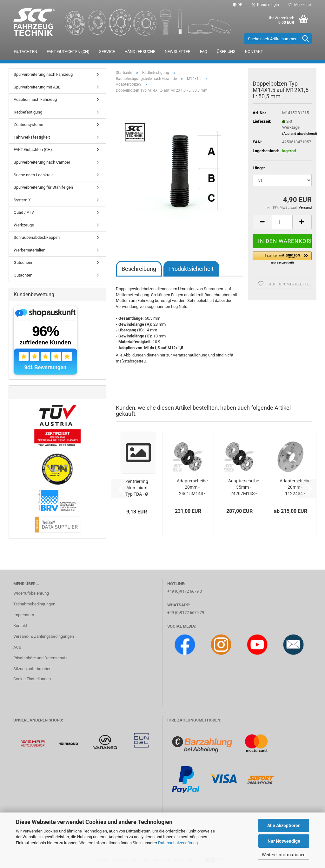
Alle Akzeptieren (284, 826)
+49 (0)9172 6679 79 (186, 613)
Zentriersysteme (28, 124)
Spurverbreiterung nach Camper (42, 162)
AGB (17, 647)
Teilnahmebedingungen (34, 604)
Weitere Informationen (284, 855)
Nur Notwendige (284, 841)
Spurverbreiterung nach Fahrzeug (43, 74)
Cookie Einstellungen (32, 679)
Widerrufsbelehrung (31, 593)
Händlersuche (140, 52)
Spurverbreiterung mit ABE (37, 87)
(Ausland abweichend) (300, 134)
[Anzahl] (282, 222)
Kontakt (254, 52)
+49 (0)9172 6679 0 (185, 591)
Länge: (259, 168)
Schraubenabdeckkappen (37, 237)
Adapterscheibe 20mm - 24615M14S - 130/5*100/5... (192, 487)
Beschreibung (139, 269)
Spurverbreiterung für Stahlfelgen (43, 187)
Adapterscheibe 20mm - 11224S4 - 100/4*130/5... (295, 487)
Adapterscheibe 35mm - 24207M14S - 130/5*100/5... (244, 487)
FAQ (204, 52)
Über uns (226, 52)
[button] (237, 5)
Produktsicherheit (191, 269)
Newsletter (178, 52)
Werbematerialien (30, 250)
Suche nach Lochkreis (34, 175)
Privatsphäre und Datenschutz (40, 658)
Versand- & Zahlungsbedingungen (44, 636)
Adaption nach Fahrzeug (35, 99)
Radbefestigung (28, 112)
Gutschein (23, 262)
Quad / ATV (24, 212)
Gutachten (26, 52)
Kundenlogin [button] (265, 5)
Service (107, 52)
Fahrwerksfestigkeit (32, 137)
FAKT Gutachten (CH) (68, 52)
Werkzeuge (24, 225)
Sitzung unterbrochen (32, 669)
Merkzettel (300, 5)
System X (22, 200)
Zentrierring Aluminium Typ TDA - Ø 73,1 (137, 488)
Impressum (24, 615)
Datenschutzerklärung (178, 843)
